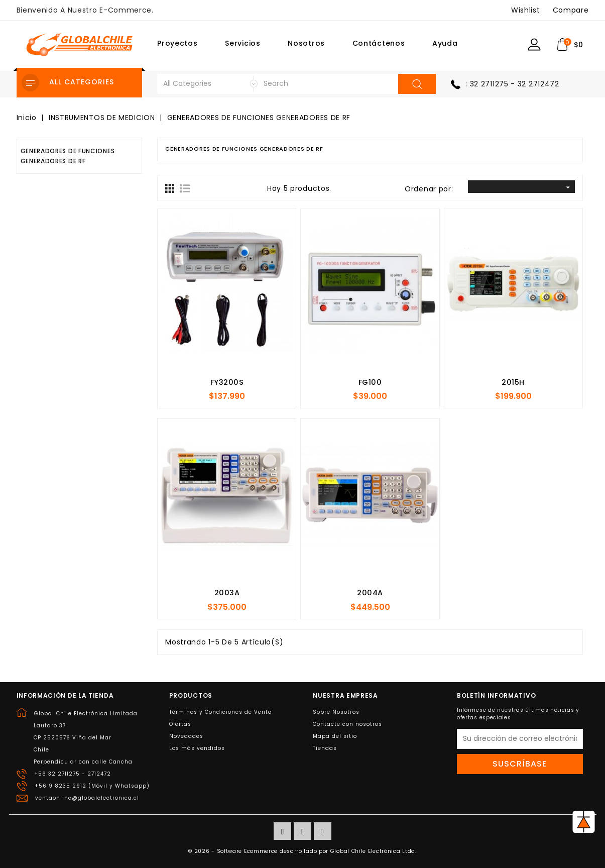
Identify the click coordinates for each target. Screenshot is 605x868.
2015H (513, 382)
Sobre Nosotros (336, 712)
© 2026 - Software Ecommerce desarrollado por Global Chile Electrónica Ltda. (302, 851)
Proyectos (177, 43)
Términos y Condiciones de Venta (221, 712)
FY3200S (227, 382)
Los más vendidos (197, 748)
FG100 (370, 382)
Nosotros (306, 43)
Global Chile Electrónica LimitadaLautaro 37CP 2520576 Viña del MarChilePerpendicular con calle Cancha (86, 738)
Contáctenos (379, 43)
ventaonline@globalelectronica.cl (87, 798)
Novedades (186, 736)
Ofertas (180, 724)
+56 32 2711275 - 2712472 (73, 774)
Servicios (243, 43)
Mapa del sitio (335, 736)
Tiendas (325, 748)
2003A (227, 593)
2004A (370, 593)
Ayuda (445, 43)
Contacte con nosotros (347, 724)
